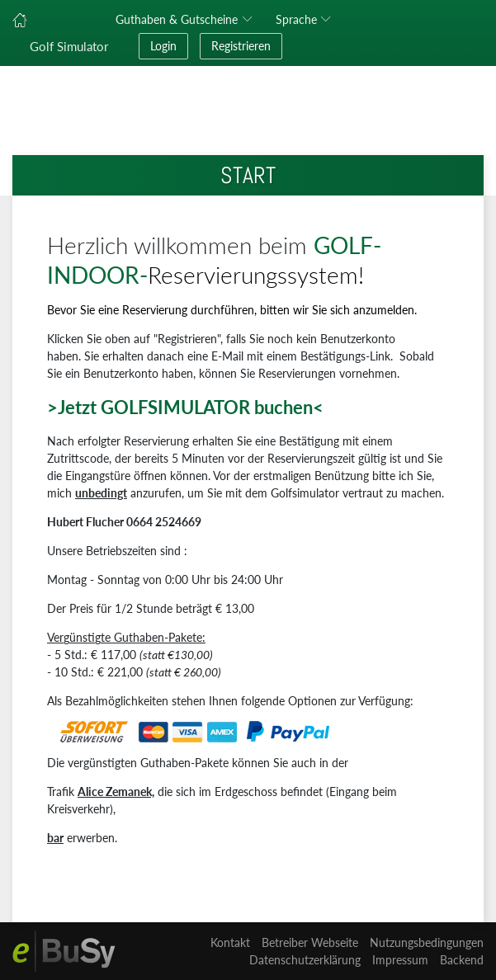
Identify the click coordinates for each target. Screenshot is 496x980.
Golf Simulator (69, 46)
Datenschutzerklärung (305, 960)
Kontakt (230, 942)
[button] (307, 20)
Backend (462, 960)
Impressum (400, 960)
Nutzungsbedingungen (427, 942)
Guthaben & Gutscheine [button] (177, 19)
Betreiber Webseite (310, 942)
